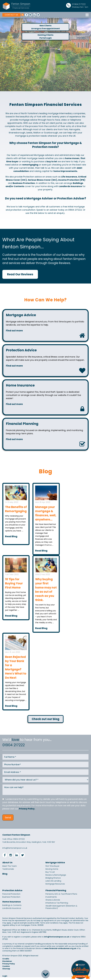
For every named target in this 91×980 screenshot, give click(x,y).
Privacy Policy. (27, 811)
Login (5, 979)
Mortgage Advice (55, 865)
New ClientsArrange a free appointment (46, 27)
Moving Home (52, 872)
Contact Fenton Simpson (16, 838)
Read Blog (11, 539)
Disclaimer (7, 964)
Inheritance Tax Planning (57, 906)
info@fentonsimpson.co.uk (15, 851)
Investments (51, 900)
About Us (7, 865)
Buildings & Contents (12, 908)
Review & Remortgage (56, 878)
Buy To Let (50, 875)
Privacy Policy (9, 966)
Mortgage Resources (55, 887)
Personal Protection (11, 897)
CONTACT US (11, 15)
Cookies (6, 969)
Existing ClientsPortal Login (45, 38)
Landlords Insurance (12, 911)
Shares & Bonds (53, 903)
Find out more (15, 331)
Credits (6, 961)
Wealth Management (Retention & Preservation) (61, 910)
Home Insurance (12, 904)
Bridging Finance (53, 881)
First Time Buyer (52, 869)
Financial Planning (56, 893)
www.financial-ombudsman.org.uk (60, 951)
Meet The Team (10, 869)
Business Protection (11, 900)
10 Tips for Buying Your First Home (14, 586)
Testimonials (8, 872)
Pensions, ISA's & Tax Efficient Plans (61, 897)
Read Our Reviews (20, 274)
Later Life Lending (53, 884)
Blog (5, 877)
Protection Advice (12, 893)
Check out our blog (46, 722)
